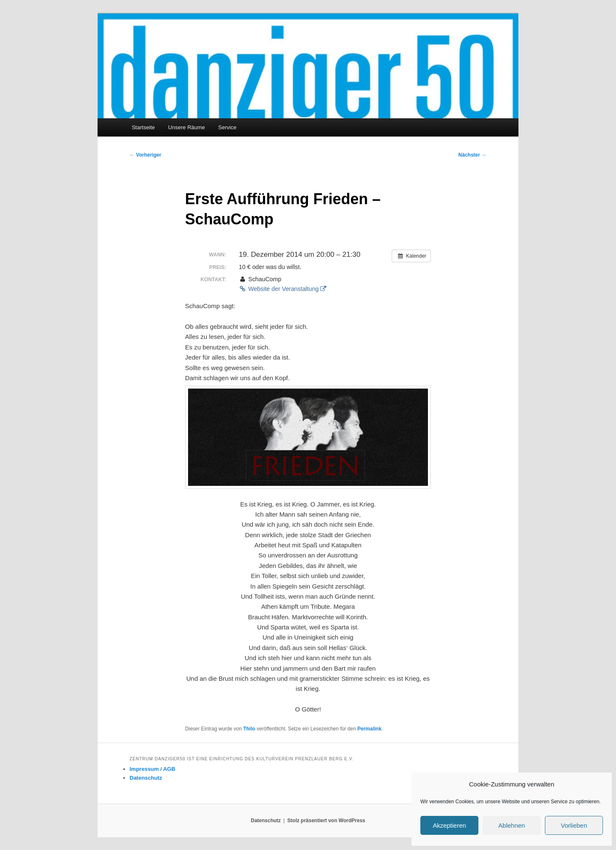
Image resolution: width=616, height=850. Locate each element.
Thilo (249, 729)
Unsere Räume (187, 127)
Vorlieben (574, 825)
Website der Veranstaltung (283, 289)
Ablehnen (511, 825)
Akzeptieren (449, 825)
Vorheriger (145, 155)
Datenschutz (146, 778)
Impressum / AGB (153, 769)
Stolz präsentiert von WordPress (326, 821)
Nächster (472, 155)
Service (227, 127)
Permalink (369, 729)
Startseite (143, 127)
